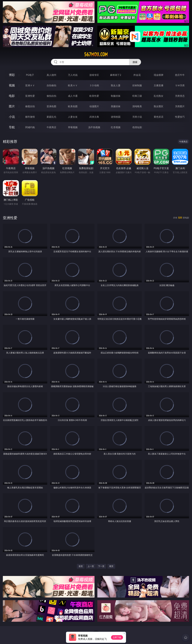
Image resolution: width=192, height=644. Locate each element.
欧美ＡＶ (73, 85)
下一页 (101, 566)
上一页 (91, 566)
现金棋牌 (159, 75)
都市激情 (30, 117)
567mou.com (96, 54)
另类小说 (137, 117)
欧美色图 (73, 106)
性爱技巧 (180, 117)
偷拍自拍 (51, 96)
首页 (81, 566)
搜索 (135, 62)
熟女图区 (159, 106)
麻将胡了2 (116, 75)
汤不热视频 (94, 127)
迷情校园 (116, 117)
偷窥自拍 (30, 106)
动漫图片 (94, 106)
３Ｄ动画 (94, 85)
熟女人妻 (116, 85)
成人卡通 (73, 96)
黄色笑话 (159, 117)
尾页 (111, 566)
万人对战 (73, 75)
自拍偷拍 (51, 85)
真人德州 (51, 75)
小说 (12, 117)
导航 (12, 127)
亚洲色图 (51, 106)
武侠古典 (94, 117)
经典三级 (137, 96)
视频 (12, 85)
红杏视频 (116, 127)
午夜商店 (51, 127)
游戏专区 (94, 75)
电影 (12, 96)
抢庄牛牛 (180, 75)
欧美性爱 (94, 96)
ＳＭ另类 (180, 85)
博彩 (12, 75)
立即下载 (117, 637)
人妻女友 (73, 117)
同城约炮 (30, 127)
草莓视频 (73, 127)
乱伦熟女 (159, 96)
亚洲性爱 (30, 96)
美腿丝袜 (116, 106)
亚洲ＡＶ (30, 85)
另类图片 (180, 106)
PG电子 (30, 75)
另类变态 (180, 96)
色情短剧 (137, 127)
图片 (12, 106)
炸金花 (137, 75)
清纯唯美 (137, 106)
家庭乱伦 (51, 117)
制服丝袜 (116, 96)
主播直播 (159, 85)
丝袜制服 (137, 85)
